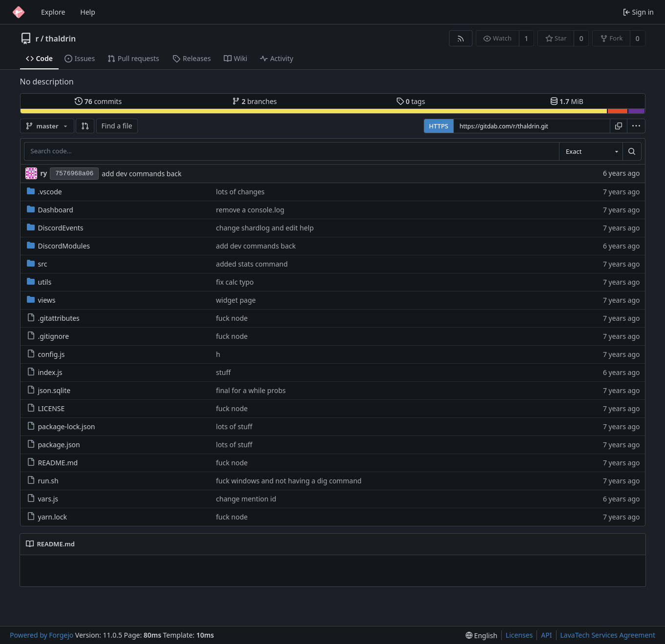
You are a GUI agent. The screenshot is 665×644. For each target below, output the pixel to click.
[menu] (636, 126)
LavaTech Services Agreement (608, 635)
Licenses (519, 635)
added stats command (252, 264)
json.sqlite (49, 390)
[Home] (19, 12)
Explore (53, 12)
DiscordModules (58, 246)
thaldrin (61, 39)
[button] (85, 126)
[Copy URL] (619, 126)
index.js (45, 372)
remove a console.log (250, 210)
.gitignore (48, 336)
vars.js (43, 499)
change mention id (246, 499)
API (546, 635)
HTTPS (439, 126)
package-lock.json (61, 426)
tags (411, 101)
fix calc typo (235, 282)
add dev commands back (141, 174)
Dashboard (50, 210)
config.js (46, 354)
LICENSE (46, 408)
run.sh (43, 481)
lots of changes (240, 192)
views (41, 300)
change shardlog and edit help (265, 228)
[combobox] (591, 151)
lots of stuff (234, 426)
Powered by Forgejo (42, 635)
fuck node (232, 318)
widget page (236, 300)
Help (88, 12)
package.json (54, 445)
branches (255, 101)
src (37, 264)
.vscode (44, 192)
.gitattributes (53, 318)
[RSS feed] (461, 38)
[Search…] (632, 151)
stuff (223, 372)
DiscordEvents (55, 228)
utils (39, 282)
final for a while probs (251, 390)
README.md (53, 463)
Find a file (117, 126)
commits (98, 101)
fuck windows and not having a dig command (289, 481)
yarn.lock (47, 517)
